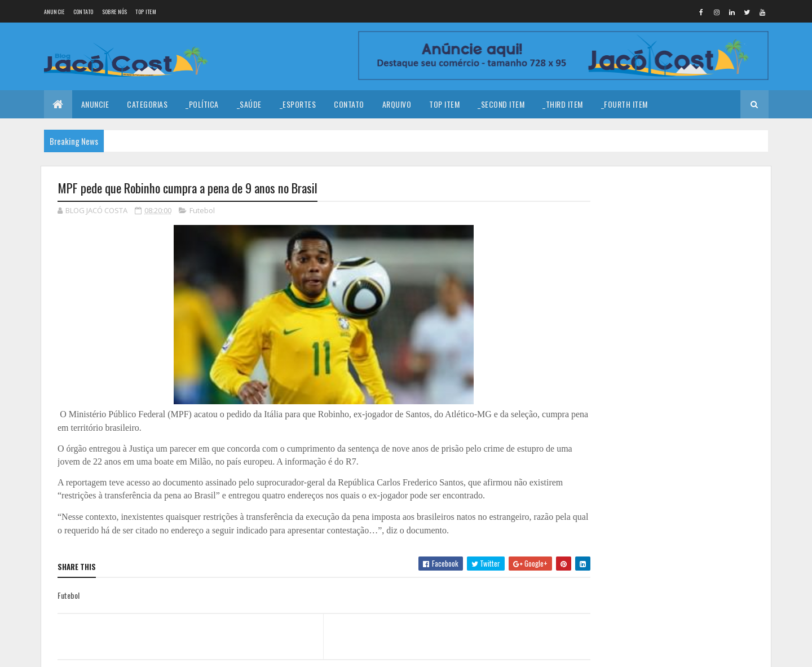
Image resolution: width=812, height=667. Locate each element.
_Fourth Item (625, 104)
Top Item (145, 12)
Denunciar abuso (626, 462)
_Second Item (501, 104)
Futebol (202, 211)
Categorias (147, 104)
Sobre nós (115, 12)
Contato (83, 12)
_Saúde (249, 104)
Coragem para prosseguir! (687, 259)
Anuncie (54, 12)
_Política (202, 104)
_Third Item (563, 104)
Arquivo (397, 104)
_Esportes (298, 104)
